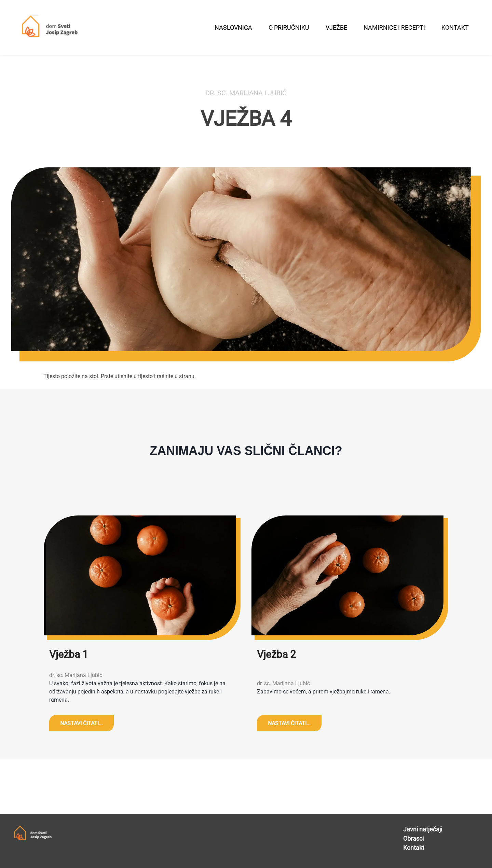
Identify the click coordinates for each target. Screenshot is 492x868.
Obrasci (413, 838)
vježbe (336, 27)
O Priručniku (289, 27)
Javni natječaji (423, 829)
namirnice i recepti (394, 27)
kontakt (455, 27)
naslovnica (233, 27)
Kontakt (414, 848)
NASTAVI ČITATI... (81, 723)
